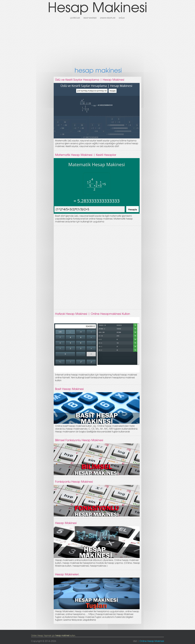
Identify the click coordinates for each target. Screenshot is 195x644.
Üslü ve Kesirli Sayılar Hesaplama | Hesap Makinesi (90, 79)
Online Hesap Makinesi (152, 641)
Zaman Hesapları (108, 18)
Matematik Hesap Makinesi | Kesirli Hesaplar (86, 155)
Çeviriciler (75, 18)
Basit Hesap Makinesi (69, 389)
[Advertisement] (97, 43)
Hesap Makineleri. (67, 574)
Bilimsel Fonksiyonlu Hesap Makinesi (79, 440)
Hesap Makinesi (90, 18)
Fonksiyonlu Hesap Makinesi (74, 481)
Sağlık (122, 18)
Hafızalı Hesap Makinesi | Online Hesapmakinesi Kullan (93, 314)
